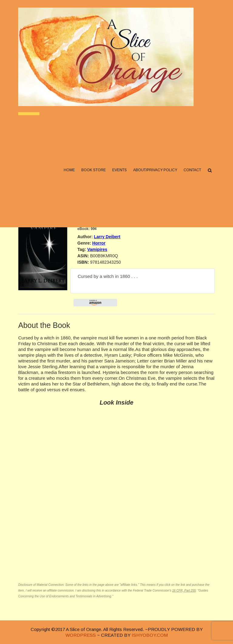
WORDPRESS (81, 635)
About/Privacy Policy (155, 170)
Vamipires (97, 249)
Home (69, 170)
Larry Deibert (107, 237)
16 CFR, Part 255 (184, 591)
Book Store (94, 170)
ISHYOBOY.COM (150, 635)
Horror (99, 243)
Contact (192, 170)
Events (120, 170)
